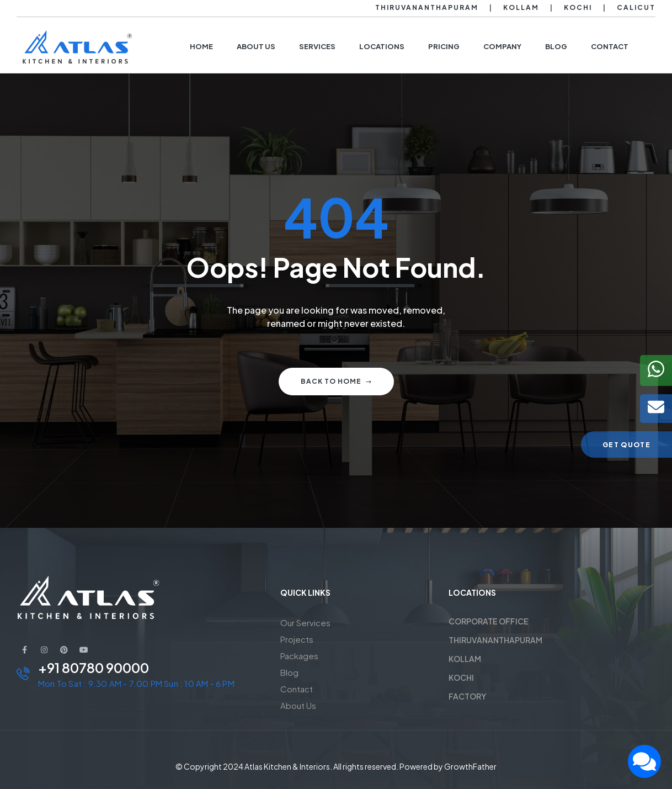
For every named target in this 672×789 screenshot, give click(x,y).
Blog (289, 672)
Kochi (578, 7)
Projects (297, 639)
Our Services (305, 623)
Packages (299, 656)
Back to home (336, 381)
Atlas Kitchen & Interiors (287, 766)
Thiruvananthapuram (427, 7)
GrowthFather (470, 766)
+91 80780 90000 (94, 668)
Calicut (636, 7)
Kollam (521, 7)
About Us (298, 705)
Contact (297, 689)
